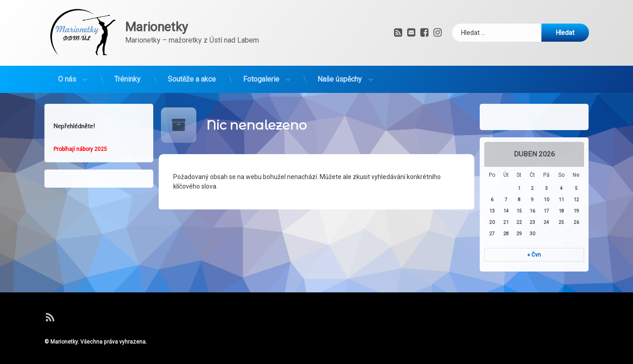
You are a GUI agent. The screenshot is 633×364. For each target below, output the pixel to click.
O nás (67, 74)
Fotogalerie (261, 74)
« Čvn (540, 255)
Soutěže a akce (192, 74)
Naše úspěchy (340, 74)
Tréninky (127, 74)
